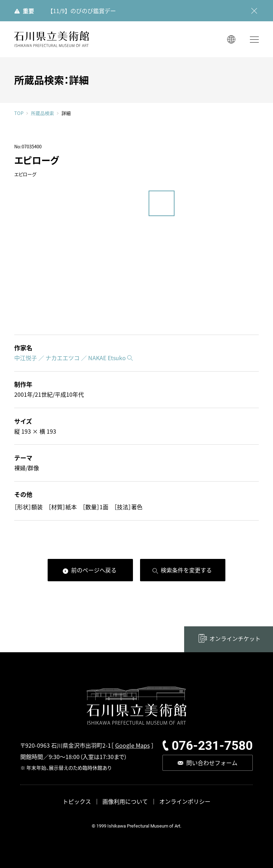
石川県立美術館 (52, 39)
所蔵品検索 (42, 113)
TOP (19, 113)
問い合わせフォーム (212, 763)
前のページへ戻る (94, 570)
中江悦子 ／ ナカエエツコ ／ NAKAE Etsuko (70, 358)
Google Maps (132, 745)
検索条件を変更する (186, 570)
